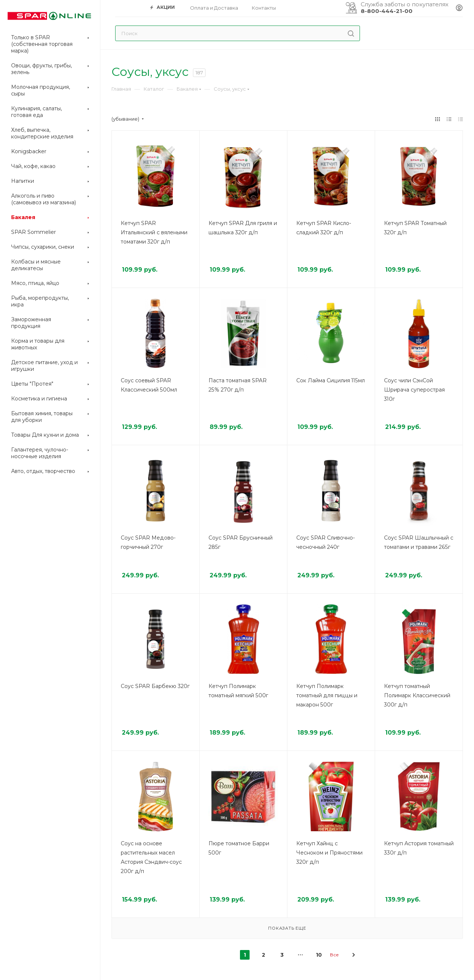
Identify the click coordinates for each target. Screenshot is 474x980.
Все (334, 955)
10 (319, 955)
